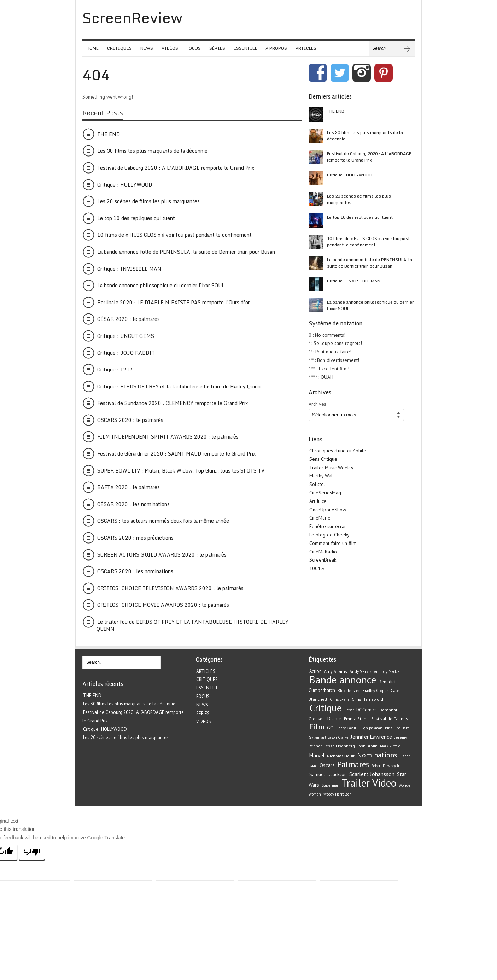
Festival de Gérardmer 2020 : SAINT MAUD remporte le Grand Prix (176, 454)
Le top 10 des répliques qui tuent (136, 218)
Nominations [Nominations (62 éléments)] (377, 755)
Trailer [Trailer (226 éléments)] (356, 783)
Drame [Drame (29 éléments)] (334, 718)
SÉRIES (217, 48)
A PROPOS (276, 48)
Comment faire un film (333, 543)
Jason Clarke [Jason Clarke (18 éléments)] (338, 737)
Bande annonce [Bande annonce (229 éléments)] (343, 680)
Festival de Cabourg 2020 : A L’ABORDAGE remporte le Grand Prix (176, 168)
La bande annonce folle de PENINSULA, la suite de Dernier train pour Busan (186, 252)
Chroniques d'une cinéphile (338, 451)
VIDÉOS (170, 48)
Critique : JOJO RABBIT (126, 353)
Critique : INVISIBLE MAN (129, 269)
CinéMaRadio (323, 552)
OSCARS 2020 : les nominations (135, 571)
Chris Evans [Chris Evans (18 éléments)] (340, 699)
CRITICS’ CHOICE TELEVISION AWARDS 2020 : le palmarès (170, 588)
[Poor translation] (32, 852)
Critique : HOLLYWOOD (125, 185)
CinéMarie (320, 518)
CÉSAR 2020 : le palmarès (128, 319)
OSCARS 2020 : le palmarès (130, 420)
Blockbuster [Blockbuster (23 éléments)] (349, 690)
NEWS (147, 48)
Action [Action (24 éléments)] (315, 671)
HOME (93, 48)
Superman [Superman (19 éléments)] (331, 785)
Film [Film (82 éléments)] (317, 727)
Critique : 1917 (115, 369)
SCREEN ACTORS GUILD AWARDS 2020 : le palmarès (162, 555)
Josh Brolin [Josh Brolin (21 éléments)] (367, 746)
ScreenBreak (323, 560)
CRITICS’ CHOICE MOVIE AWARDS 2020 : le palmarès (163, 605)
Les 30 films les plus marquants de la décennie (152, 151)
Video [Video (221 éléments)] (384, 783)
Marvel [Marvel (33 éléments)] (317, 755)
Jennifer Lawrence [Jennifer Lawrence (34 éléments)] (371, 737)
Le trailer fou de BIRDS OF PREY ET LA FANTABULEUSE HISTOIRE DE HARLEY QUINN (192, 625)
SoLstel (317, 484)
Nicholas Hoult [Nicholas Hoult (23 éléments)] (341, 756)
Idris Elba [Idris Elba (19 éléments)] (393, 728)
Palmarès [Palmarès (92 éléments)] (353, 764)
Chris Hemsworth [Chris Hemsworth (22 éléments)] (368, 699)
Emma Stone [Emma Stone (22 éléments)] (356, 719)
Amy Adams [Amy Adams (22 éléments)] (336, 671)
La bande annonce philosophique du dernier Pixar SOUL (161, 285)
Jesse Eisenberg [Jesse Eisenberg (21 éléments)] (340, 746)
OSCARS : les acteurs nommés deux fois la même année (163, 521)
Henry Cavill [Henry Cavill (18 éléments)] (346, 728)
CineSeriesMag (325, 493)
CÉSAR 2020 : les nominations (133, 504)
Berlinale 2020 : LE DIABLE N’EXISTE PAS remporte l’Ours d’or (174, 302)
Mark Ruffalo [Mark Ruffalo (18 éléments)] (390, 746)
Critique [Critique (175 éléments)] (326, 708)
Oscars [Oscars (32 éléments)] (327, 765)
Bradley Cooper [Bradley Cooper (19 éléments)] (375, 691)
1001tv (317, 568)
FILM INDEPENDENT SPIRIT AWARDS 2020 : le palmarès (168, 437)
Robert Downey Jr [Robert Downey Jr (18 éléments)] (385, 766)
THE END (109, 134)
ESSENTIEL (245, 48)
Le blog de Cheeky (329, 535)
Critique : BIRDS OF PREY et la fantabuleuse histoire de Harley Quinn (179, 386)
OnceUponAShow (328, 510)
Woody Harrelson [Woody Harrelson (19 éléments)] (338, 794)
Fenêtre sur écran (328, 526)
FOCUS (194, 48)
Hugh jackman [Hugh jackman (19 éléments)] (370, 728)
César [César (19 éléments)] (349, 710)
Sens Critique (323, 459)
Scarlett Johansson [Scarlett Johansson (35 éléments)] (372, 774)
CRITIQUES (119, 48)
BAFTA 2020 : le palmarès (128, 487)
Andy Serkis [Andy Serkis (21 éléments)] (361, 671)
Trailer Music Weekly (331, 468)
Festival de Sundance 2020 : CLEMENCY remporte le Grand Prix (173, 403)
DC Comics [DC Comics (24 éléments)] (367, 710)
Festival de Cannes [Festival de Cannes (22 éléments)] (390, 719)
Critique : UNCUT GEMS (126, 336)
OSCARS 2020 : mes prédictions (135, 538)
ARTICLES (306, 48)
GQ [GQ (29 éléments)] (330, 728)
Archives (317, 404)
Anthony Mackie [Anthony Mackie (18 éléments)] (387, 671)
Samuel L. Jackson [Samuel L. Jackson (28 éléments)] (328, 774)
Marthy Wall (322, 476)
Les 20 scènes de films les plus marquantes (148, 201)
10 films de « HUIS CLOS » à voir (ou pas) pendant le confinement (174, 235)
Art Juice (318, 501)
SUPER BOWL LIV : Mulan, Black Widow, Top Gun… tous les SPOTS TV (181, 471)
